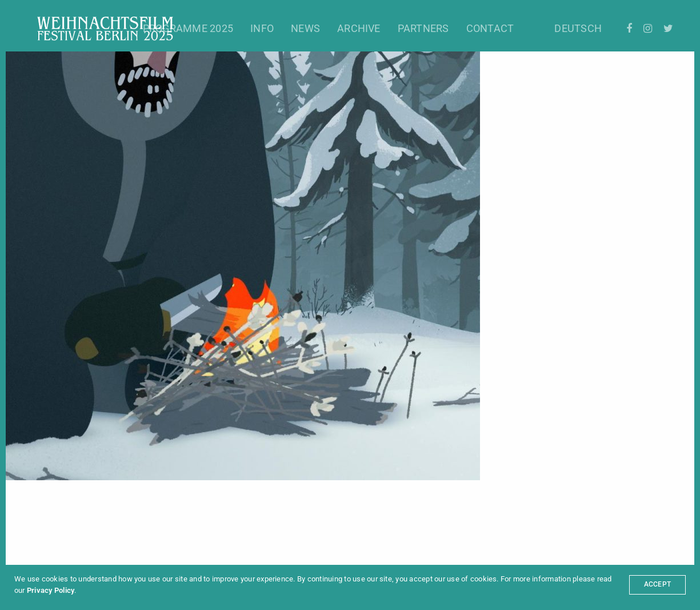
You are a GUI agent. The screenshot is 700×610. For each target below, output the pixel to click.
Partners (423, 28)
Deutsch (578, 28)
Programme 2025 (188, 28)
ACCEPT (657, 584)
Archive (359, 28)
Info (262, 28)
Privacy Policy (51, 590)
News (305, 28)
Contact (490, 28)
